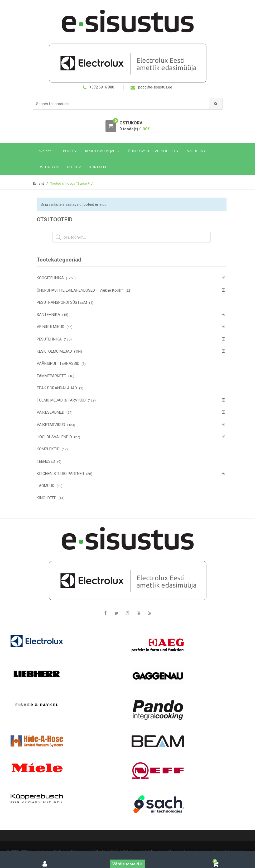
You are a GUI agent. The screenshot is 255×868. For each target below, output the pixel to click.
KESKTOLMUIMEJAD (54, 351)
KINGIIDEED (47, 498)
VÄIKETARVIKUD (51, 425)
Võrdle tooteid (128, 864)
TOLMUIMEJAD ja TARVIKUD (61, 400)
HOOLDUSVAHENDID (54, 437)
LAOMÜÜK (45, 486)
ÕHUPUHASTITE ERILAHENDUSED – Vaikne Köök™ (80, 290)
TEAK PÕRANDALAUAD (57, 388)
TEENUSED (46, 461)
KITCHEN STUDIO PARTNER (60, 474)
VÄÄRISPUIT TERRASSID (58, 363)
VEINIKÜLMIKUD (50, 327)
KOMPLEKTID (48, 449)
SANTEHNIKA (48, 315)
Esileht (38, 183)
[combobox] (121, 104)
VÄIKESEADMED (50, 412)
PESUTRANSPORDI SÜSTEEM (62, 302)
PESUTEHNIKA (49, 339)
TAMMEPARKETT (51, 376)
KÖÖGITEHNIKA (50, 278)
